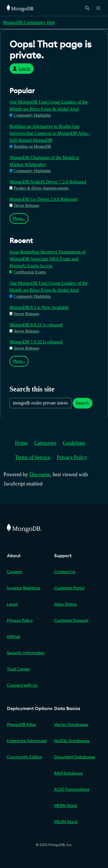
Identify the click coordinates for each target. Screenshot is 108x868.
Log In (21, 69)
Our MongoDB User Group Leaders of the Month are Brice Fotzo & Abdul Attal (49, 105)
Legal (12, 604)
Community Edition (24, 757)
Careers (15, 572)
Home (21, 443)
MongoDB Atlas (21, 724)
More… (19, 218)
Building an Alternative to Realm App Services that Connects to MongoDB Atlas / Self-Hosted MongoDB (50, 133)
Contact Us (65, 572)
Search (82, 403)
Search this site (32, 389)
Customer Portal (69, 588)
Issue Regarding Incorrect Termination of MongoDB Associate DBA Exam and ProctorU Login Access (48, 259)
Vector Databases (71, 724)
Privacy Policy (72, 457)
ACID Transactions (72, 789)
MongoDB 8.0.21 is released (36, 325)
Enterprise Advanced (27, 741)
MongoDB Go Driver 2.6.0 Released (43, 199)
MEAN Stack (66, 822)
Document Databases (75, 757)
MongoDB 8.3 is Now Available (39, 307)
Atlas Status (66, 604)
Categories (45, 443)
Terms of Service (33, 457)
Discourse (40, 475)
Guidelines (74, 443)
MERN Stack (66, 806)
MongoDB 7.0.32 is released (36, 342)
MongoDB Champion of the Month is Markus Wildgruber (44, 161)
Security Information (26, 653)
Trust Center (18, 669)
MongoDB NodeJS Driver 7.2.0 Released (48, 182)
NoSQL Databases (72, 741)
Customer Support (71, 620)
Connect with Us (22, 685)
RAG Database (68, 773)
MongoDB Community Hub (29, 22)
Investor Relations (24, 588)
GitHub (14, 637)
